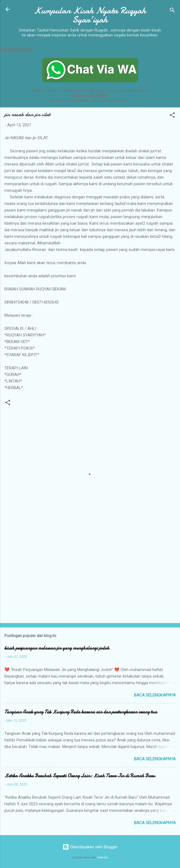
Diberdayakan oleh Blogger (90, 847)
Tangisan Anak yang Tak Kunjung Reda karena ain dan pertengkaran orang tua (81, 712)
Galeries (102, 857)
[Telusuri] (172, 11)
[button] (172, 116)
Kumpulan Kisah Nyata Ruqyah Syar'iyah (90, 15)
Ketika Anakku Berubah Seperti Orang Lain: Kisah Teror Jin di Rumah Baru (80, 776)
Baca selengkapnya (155, 695)
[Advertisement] (90, 576)
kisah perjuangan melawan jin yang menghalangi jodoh (57, 648)
